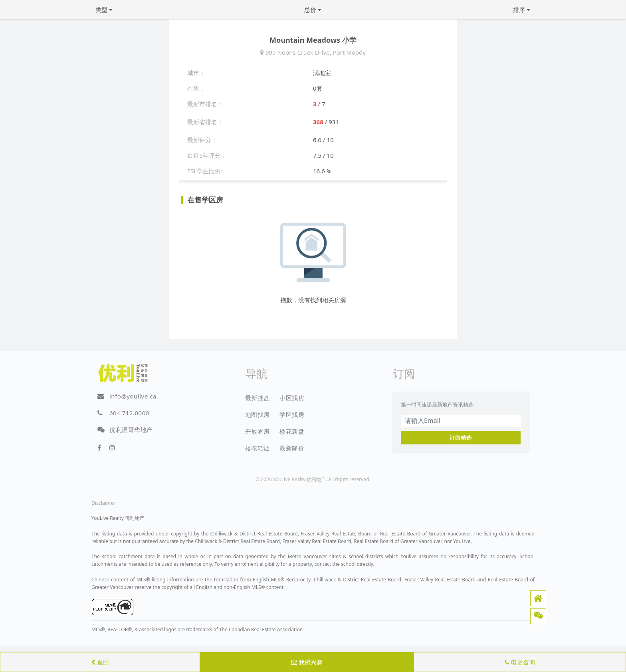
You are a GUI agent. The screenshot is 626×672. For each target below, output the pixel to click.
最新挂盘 (258, 398)
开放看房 (258, 431)
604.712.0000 (129, 413)
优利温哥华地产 (131, 430)
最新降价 (292, 448)
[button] (538, 598)
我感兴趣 (307, 662)
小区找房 (292, 398)
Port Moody (349, 52)
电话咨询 (520, 662)
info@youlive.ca (133, 396)
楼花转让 (258, 448)
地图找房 (258, 414)
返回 (100, 662)
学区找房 (292, 414)
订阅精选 (461, 438)
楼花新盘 (292, 431)
